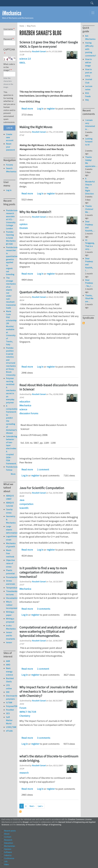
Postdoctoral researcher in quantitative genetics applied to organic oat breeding (12, 261)
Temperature (11, 588)
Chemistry (25, 716)
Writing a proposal (10, 620)
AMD (8, 665)
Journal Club (89, 81)
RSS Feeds (88, 95)
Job (6, 861)
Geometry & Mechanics (11, 519)
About (7, 834)
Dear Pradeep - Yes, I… (89, 283)
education (25, 402)
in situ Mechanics (11, 627)
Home (22, 26)
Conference (9, 858)
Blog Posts (31, 26)
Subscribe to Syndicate (84, 323)
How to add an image (88, 62)
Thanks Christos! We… (89, 209)
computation (26, 504)
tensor (9, 642)
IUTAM (9, 703)
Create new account (10, 137)
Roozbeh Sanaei (39, 51)
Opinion (8, 849)
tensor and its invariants (10, 635)
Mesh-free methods (10, 553)
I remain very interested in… (90, 125)
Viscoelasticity (11, 598)
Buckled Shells (10, 680)
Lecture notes (89, 88)
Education (8, 843)
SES (8, 713)
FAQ (87, 100)
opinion (23, 224)
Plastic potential (10, 572)
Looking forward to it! (89, 143)
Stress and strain (10, 582)
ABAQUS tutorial (10, 504)
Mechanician (10, 846)
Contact (8, 837)
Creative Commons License (80, 819)
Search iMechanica (11, 170)
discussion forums (29, 413)
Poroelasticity (11, 577)
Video (6, 864)
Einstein (24, 228)
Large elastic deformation (11, 530)
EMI (8, 692)
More (13, 474)
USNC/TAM (11, 727)
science (23, 409)
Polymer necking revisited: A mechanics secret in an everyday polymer (11, 390)
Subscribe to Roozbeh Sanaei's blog (20, 812)
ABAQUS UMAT (10, 497)
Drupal (26, 822)
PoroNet (10, 710)
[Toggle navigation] (93, 13)
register (51, 109)
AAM (8, 661)
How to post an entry (88, 73)
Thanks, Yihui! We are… (89, 298)
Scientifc (24, 508)
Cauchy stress (9, 511)
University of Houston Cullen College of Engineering (39, 825)
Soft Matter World (9, 720)
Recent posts (10, 831)
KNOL (22, 63)
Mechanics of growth (11, 545)
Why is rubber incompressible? (11, 605)
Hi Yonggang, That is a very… (90, 245)
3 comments (44, 609)
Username (8, 29)
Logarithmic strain (11, 538)
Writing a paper (10, 613)
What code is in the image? (9, 67)
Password (8, 39)
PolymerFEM (11, 706)
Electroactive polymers (11, 697)
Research (8, 840)
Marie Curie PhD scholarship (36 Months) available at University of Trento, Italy (11, 328)
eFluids (9, 731)
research (24, 773)
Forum (23, 708)
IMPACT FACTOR (28, 712)
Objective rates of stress (10, 563)
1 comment (43, 469)
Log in (40, 109)
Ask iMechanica (90, 37)
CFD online (9, 687)
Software (8, 852)
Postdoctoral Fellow (12, 468)
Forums (9, 165)
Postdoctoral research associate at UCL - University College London (12, 219)
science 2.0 (25, 59)
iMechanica (12, 13)
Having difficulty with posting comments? (90, 49)
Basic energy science (9, 671)
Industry (8, 855)
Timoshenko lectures (11, 593)
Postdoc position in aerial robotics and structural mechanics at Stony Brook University (11, 361)
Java (22, 500)
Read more (27, 109)
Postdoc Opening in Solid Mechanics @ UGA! (11, 238)
